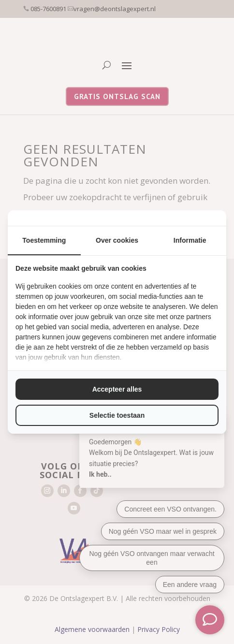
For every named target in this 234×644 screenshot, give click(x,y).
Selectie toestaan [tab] (117, 415)
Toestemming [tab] (44, 240)
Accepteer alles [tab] (117, 389)
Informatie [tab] (190, 240)
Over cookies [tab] (117, 240)
